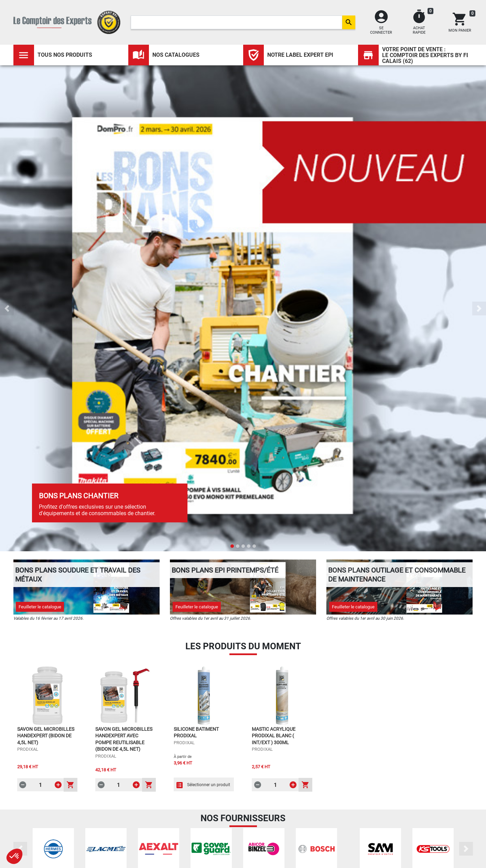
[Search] (236, 22)
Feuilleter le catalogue (40, 607)
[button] (7, 308)
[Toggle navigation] (24, 55)
